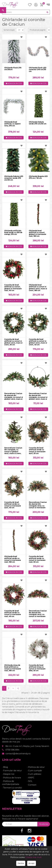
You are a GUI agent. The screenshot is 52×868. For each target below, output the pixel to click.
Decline (21, 863)
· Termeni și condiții (12, 788)
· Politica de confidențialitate (11, 783)
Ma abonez (44, 824)
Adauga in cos (14, 83)
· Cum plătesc (34, 774)
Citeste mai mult (33, 857)
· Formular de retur (12, 770)
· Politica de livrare (12, 778)
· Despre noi (8, 774)
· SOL (30, 781)
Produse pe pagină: (38, 30)
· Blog (5, 767)
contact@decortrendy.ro (18, 753)
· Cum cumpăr (35, 770)
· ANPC (31, 778)
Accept (32, 863)
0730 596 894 (12, 750)
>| (18, 688)
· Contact (32, 785)
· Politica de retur (36, 767)
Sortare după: (9, 30)
